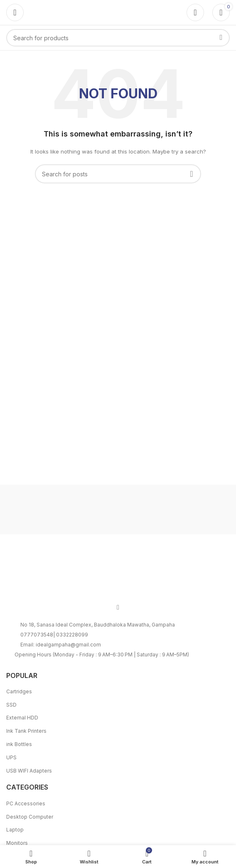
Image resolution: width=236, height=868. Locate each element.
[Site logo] (118, 12)
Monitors (17, 843)
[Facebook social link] (118, 607)
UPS (11, 757)
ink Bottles (19, 744)
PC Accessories (26, 803)
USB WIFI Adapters (29, 771)
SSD (11, 705)
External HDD (22, 718)
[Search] (118, 38)
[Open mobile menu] (15, 12)
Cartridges (19, 691)
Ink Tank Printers (26, 731)
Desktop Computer (30, 817)
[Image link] (118, 573)
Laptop (15, 830)
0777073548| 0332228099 (54, 635)
